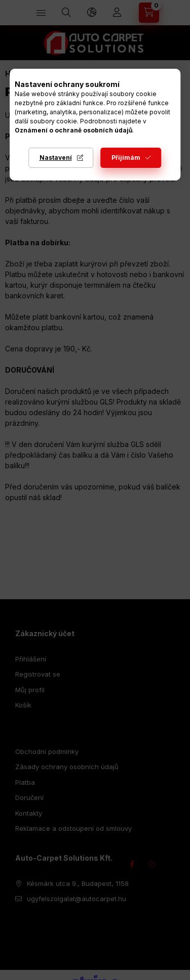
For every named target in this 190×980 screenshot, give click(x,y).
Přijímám (126, 158)
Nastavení (56, 158)
